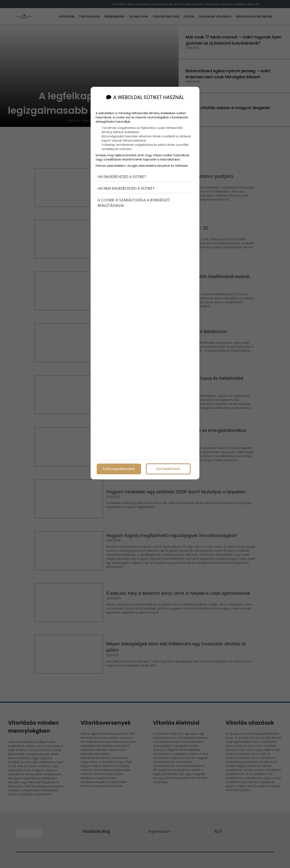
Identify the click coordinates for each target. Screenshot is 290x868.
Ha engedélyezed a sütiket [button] (122, 177)
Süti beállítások (168, 469)
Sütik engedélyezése (119, 469)
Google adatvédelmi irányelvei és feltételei (157, 166)
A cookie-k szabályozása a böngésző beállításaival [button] (134, 203)
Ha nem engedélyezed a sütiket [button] (126, 188)
